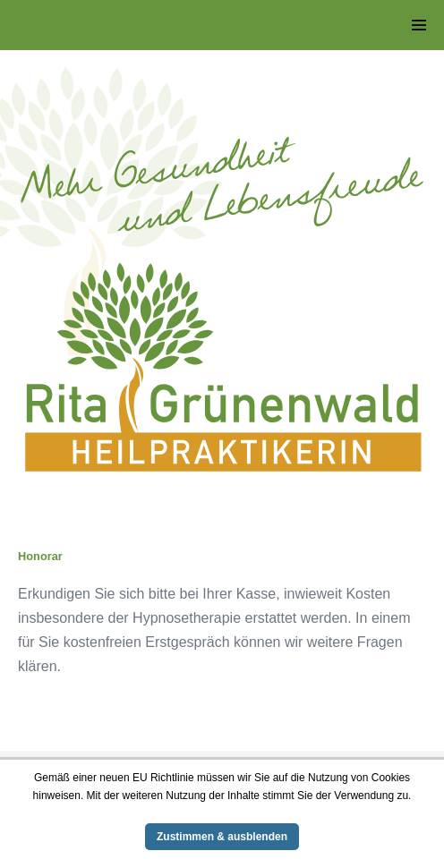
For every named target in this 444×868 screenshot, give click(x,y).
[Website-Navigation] (419, 25)
